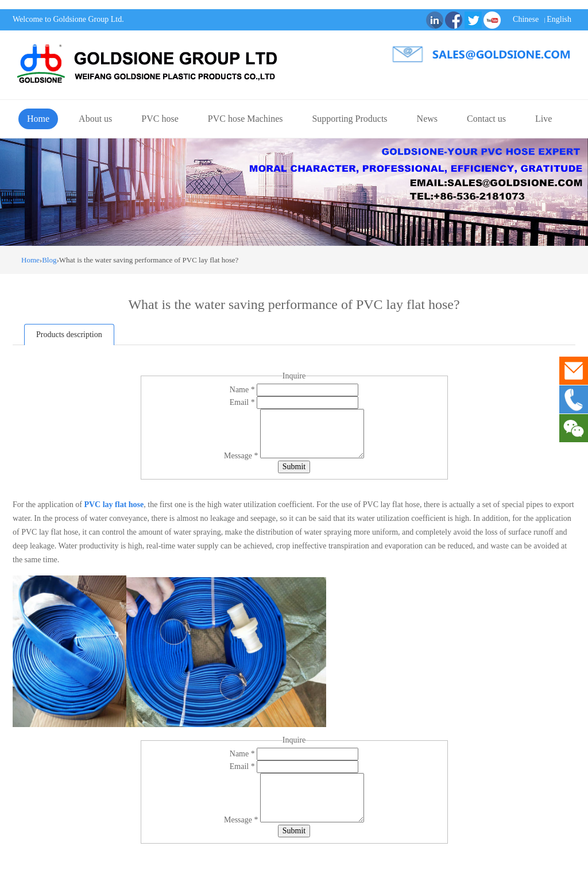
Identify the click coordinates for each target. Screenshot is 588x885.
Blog (49, 260)
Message (242, 456)
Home (38, 119)
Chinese (526, 19)
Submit (294, 467)
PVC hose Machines (245, 119)
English (559, 19)
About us (95, 119)
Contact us (486, 119)
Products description (69, 335)
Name (243, 390)
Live (543, 119)
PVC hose (160, 119)
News (427, 119)
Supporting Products (349, 119)
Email (243, 402)
